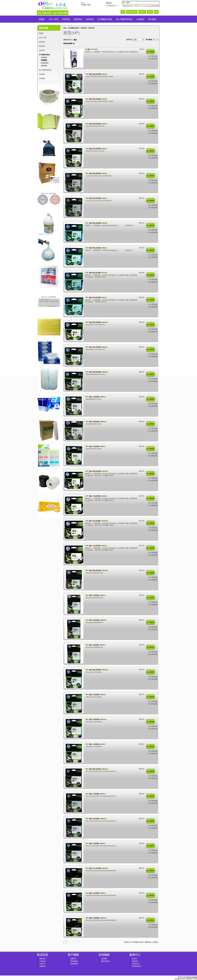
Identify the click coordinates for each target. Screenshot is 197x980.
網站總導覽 (74, 964)
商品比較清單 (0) (69, 43)
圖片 (76, 40)
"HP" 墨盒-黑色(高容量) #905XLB (96, 372)
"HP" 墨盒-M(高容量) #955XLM (96, 819)
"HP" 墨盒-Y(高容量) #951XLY (95, 744)
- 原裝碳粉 (44, 57)
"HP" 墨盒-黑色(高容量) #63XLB (96, 173)
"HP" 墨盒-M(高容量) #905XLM (96, 422)
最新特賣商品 (106, 961)
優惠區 (42, 19)
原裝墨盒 (84, 28)
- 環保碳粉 (44, 66)
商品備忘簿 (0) (132, 12)
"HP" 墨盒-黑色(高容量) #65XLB (96, 223)
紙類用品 (78, 19)
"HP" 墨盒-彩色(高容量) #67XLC (96, 298)
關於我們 (42, 959)
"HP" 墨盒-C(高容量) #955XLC (95, 794)
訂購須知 (42, 961)
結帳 (156, 12)
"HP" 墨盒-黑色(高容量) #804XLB (96, 322)
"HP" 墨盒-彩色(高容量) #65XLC (96, 248)
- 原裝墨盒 (44, 60)
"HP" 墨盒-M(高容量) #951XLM (96, 719)
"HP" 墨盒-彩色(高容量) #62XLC (96, 149)
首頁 (123, 12)
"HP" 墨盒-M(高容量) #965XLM (96, 918)
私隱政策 (42, 966)
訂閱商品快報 (136, 966)
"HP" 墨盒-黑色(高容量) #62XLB (96, 124)
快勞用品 (66, 19)
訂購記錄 (135, 961)
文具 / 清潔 (53, 19)
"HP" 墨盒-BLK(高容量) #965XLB (96, 868)
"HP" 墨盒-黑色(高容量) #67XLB (96, 273)
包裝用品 (90, 19)
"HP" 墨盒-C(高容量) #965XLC (95, 893)
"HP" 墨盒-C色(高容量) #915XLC (96, 496)
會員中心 (142, 12)
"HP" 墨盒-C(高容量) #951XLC (95, 695)
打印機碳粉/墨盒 (105, 19)
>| (77, 942)
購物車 (150, 12)
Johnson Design (192, 977)
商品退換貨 (74, 961)
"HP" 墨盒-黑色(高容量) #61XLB (96, 74)
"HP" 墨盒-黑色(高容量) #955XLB (96, 769)
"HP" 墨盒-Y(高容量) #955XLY (95, 844)
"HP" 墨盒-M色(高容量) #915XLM (96, 521)
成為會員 (148, 6)
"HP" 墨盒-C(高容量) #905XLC (95, 397)
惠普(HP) (92, 28)
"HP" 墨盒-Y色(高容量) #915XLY (96, 546)
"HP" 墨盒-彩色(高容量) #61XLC (96, 99)
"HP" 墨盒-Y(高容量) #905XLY (95, 446)
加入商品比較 (153, 59)
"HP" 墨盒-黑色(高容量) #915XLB (96, 471)
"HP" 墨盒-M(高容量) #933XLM (96, 620)
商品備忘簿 (136, 964)
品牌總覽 (104, 959)
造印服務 (152, 19)
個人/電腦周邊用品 (124, 19)
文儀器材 (140, 19)
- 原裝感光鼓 (44, 63)
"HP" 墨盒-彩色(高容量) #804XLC (96, 347)
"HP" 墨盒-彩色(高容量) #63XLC (96, 198)
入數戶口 (42, 964)
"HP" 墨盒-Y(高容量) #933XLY (95, 645)
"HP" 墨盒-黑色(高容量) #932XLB (96, 571)
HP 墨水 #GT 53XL (91, 49)
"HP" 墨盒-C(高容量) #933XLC (95, 595)
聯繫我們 (73, 959)
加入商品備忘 (153, 56)
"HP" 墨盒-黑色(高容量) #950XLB (96, 670)
